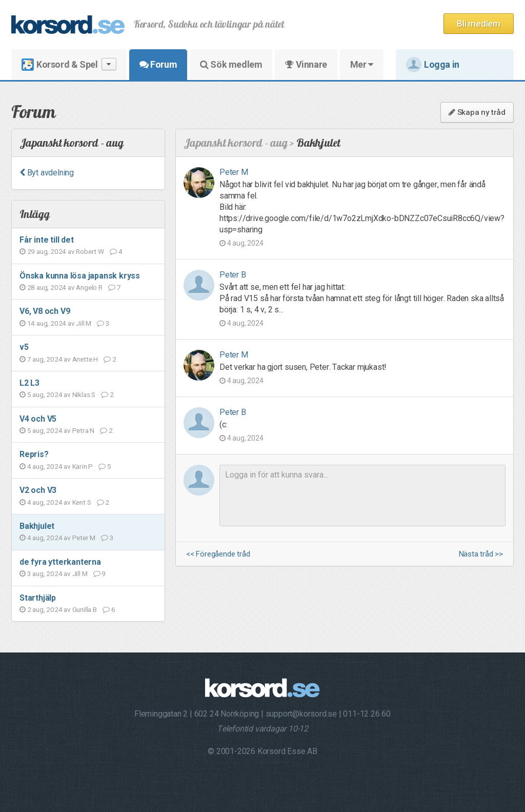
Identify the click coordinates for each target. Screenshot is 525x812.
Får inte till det (47, 240)
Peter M (84, 538)
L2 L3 (29, 383)
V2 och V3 (38, 490)
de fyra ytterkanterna (60, 562)
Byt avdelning (47, 173)
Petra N (84, 430)
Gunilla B (85, 609)
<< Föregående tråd (218, 554)
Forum (158, 64)
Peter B (233, 275)
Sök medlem (231, 64)
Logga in (433, 65)
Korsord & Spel (69, 64)
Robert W (90, 251)
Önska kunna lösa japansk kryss (80, 276)
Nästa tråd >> (481, 554)
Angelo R (89, 287)
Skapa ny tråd (477, 112)
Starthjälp (38, 598)
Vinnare (306, 64)
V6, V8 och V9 (45, 311)
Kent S (82, 502)
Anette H (85, 359)
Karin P (83, 466)
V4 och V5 (38, 419)
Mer (362, 64)
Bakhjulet (37, 526)
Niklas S (84, 394)
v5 (24, 347)
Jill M (84, 323)
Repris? (34, 454)
